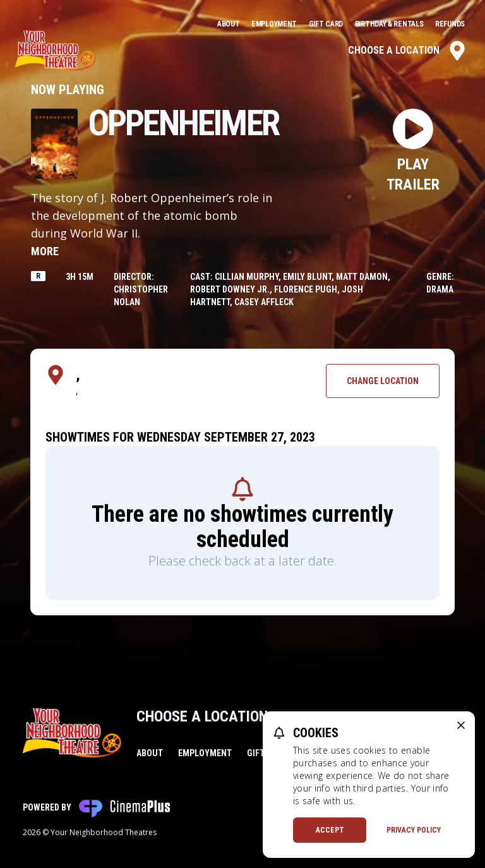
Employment (275, 24)
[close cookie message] (461, 725)
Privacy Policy (414, 830)
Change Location (383, 381)
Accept (330, 830)
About (229, 24)
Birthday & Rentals (390, 24)
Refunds (450, 24)
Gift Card (327, 24)
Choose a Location (408, 51)
